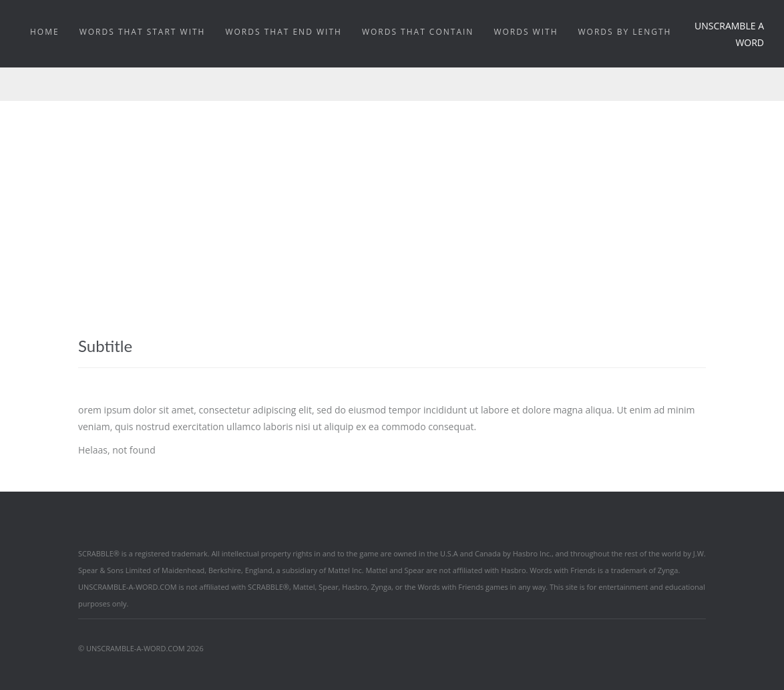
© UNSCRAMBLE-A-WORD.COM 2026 (141, 648)
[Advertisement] (392, 201)
